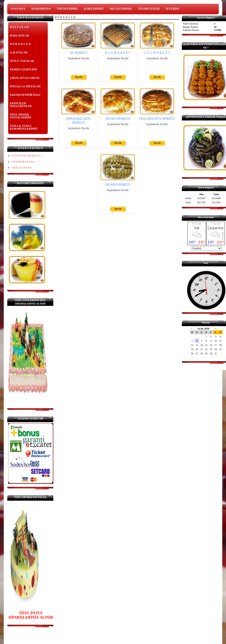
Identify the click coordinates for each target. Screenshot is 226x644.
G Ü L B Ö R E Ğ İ (157, 53)
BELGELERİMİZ (121, 9)
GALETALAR (19, 52)
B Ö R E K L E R (20, 44)
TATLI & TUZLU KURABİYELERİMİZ (24, 127)
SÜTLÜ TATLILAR (22, 61)
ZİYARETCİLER (149, 9)
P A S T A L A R (19, 27)
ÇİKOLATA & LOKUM (25, 78)
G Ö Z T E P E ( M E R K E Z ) (27, 156)
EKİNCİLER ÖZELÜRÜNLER (21, 105)
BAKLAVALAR (19, 36)
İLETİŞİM (172, 9)
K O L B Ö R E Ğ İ (118, 53)
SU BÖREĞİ (78, 53)
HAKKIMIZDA (41, 9)
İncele (79, 77)
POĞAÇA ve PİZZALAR (25, 86)
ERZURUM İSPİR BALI (25, 95)
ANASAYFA (18, 9)
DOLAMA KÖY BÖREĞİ (157, 119)
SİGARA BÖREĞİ (118, 185)
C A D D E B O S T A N (23, 162)
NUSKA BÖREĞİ (118, 119)
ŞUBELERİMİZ (94, 9)
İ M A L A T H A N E (22, 168)
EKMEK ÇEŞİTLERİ (23, 69)
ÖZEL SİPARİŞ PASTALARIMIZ (21, 116)
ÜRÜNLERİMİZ (67, 9)
